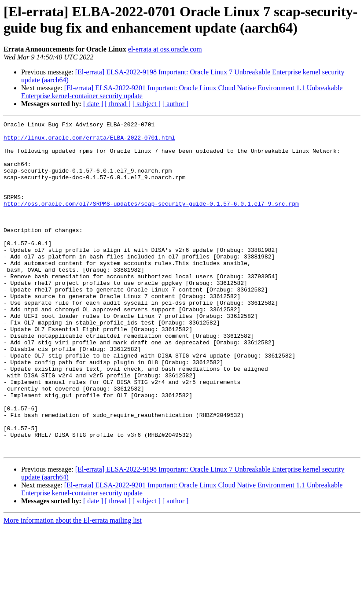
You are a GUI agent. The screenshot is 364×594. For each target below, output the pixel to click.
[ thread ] (118, 104)
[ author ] (176, 104)
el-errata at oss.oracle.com (165, 49)
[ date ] (93, 104)
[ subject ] (147, 104)
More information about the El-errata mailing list (73, 586)
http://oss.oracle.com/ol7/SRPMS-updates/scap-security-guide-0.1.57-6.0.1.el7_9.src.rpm (151, 221)
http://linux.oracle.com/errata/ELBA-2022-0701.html (89, 141)
